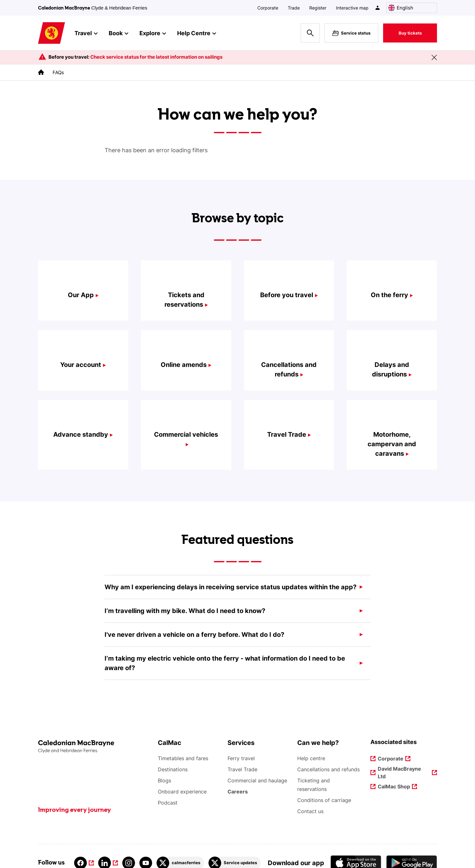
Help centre (311, 758)
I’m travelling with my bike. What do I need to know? (185, 611)
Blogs (164, 780)
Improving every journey (74, 810)
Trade (294, 8)
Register (318, 8)
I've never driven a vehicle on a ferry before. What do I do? (194, 635)
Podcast (168, 803)
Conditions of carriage (324, 800)
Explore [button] (153, 34)
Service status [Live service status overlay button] (351, 33)
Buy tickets (410, 33)
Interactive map (352, 8)
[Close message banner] (434, 57)
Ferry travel (241, 758)
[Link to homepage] (51, 33)
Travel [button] (86, 34)
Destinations (173, 769)
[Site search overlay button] (310, 33)
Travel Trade (242, 769)
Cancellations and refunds (328, 769)
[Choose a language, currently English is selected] (412, 8)
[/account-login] (378, 8)
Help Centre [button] (197, 34)
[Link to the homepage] (95, 747)
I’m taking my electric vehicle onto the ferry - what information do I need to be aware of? (225, 663)
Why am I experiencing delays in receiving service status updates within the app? (231, 587)
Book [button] (119, 34)
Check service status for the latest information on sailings (156, 57)
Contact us (310, 811)
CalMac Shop (394, 787)
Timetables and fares (183, 758)
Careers (238, 792)
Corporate (268, 8)
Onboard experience (182, 792)
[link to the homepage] (41, 72)
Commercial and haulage (257, 780)
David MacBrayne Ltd (400, 773)
